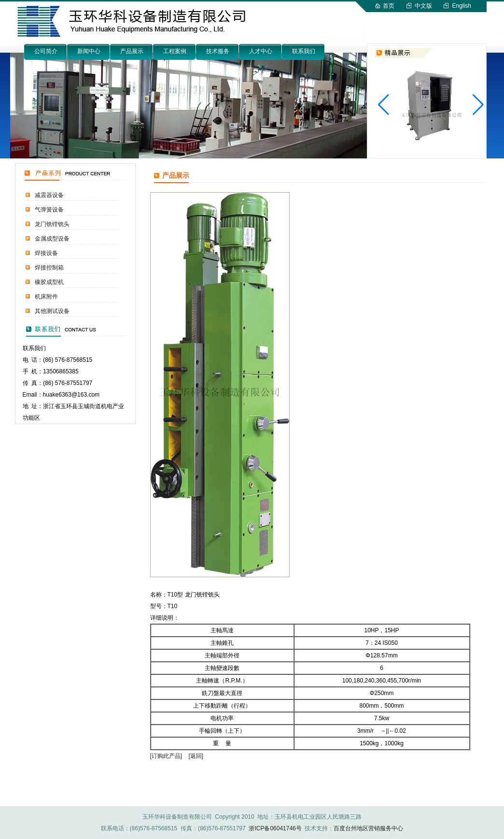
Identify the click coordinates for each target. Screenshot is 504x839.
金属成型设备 (52, 239)
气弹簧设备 (49, 210)
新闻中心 (89, 51)
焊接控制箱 (49, 268)
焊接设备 (46, 253)
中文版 (423, 6)
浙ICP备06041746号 (275, 828)
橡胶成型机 (49, 282)
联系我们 (304, 51)
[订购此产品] (166, 756)
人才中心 (261, 51)
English (462, 6)
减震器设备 (49, 195)
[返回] (196, 756)
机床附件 (46, 297)
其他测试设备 (52, 311)
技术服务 (218, 51)
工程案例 (175, 51)
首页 (389, 6)
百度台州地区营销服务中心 (368, 828)
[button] (478, 105)
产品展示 (132, 51)
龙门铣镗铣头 (52, 224)
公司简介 (46, 51)
